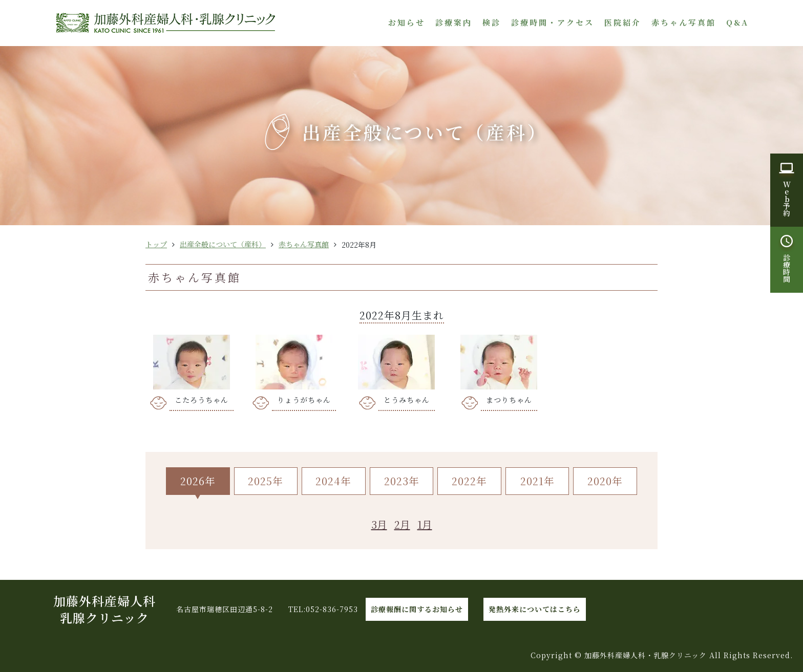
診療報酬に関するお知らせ (417, 609)
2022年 (469, 481)
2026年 (198, 481)
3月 (379, 524)
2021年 (537, 481)
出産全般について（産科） (223, 244)
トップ (156, 244)
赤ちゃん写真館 (304, 244)
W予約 (787, 199)
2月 (402, 524)
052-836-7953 (332, 609)
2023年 (402, 481)
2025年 (266, 481)
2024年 (333, 481)
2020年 (605, 481)
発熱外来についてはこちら (535, 609)
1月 (425, 524)
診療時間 (787, 268)
